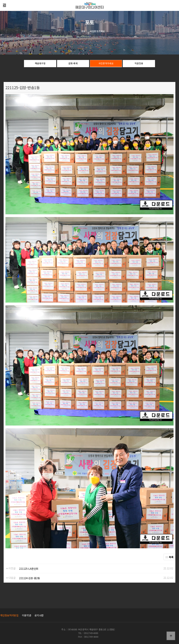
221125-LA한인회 (29, 569)
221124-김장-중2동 (29, 578)
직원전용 (139, 64)
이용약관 (27, 615)
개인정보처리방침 (9, 615)
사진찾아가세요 (106, 64)
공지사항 (39, 615)
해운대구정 (40, 64)
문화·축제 (73, 64)
